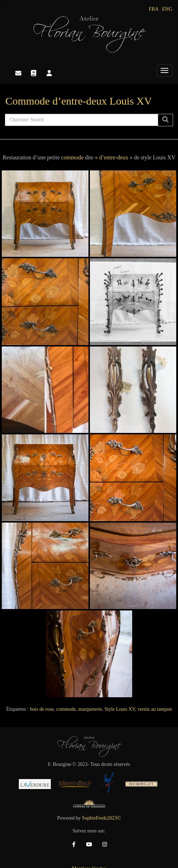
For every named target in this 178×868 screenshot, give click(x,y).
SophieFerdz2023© (101, 818)
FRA (153, 9)
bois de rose (42, 709)
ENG (167, 9)
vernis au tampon (155, 709)
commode (72, 157)
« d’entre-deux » (114, 157)
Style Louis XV (120, 709)
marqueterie (90, 709)
